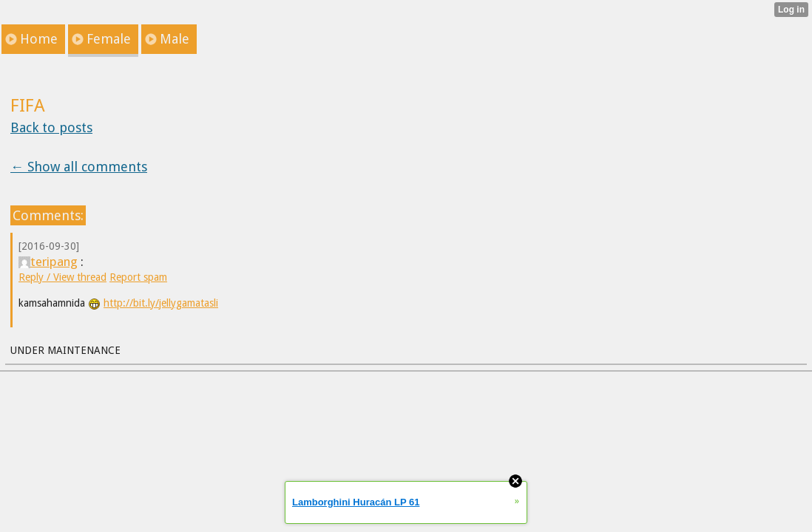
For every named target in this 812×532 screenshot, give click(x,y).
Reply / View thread (62, 277)
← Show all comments (79, 167)
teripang (48, 262)
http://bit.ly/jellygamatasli (161, 303)
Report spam (138, 277)
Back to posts (51, 127)
